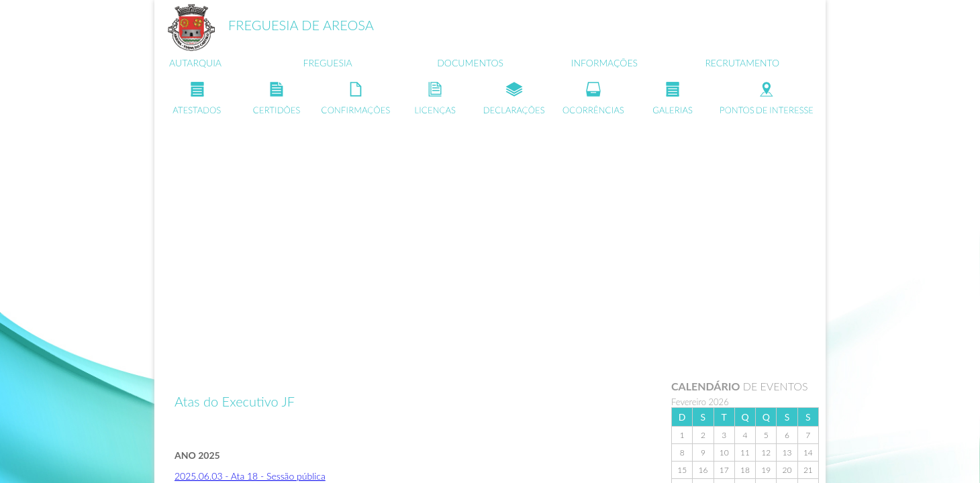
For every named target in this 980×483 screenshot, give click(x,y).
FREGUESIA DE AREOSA (301, 25)
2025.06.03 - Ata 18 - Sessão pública (250, 476)
